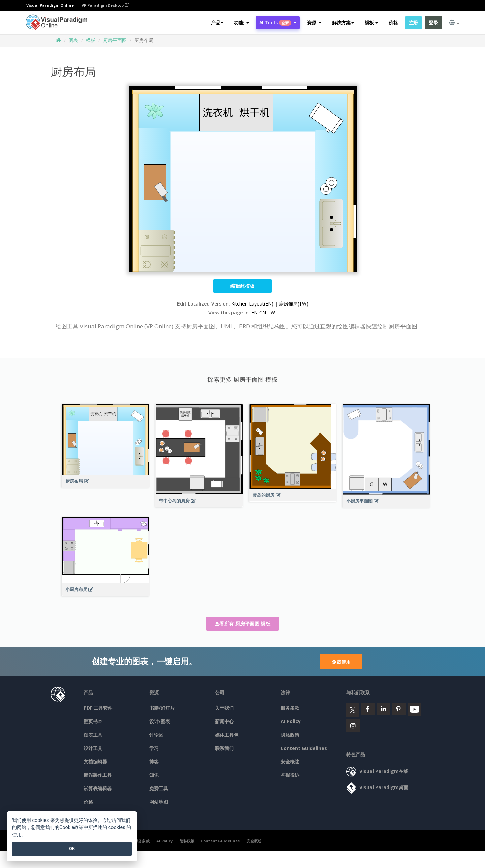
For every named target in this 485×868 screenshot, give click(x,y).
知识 (154, 775)
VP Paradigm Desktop (105, 5)
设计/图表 (160, 721)
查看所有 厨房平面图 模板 (243, 624)
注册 (413, 22)
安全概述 (290, 761)
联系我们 (224, 748)
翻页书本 (93, 721)
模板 (91, 40)
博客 (154, 761)
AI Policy (291, 721)
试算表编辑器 (98, 788)
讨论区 (156, 735)
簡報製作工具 (98, 775)
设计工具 (93, 748)
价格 (393, 22)
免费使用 (341, 662)
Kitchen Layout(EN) (252, 304)
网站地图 (159, 802)
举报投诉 (290, 775)
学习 (154, 748)
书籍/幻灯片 (162, 708)
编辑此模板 (243, 286)
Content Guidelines (304, 748)
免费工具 (159, 788)
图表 (73, 40)
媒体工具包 (227, 735)
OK (72, 849)
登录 (433, 22)
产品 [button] (217, 22)
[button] (241, 23)
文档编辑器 (95, 761)
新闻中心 (224, 721)
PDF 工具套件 (98, 708)
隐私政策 (290, 735)
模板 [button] (371, 22)
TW (271, 312)
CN (263, 312)
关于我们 (224, 708)
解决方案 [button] (343, 22)
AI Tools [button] (278, 22)
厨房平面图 (115, 40)
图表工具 (93, 735)
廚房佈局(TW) (294, 304)
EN (254, 312)
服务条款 (290, 708)
